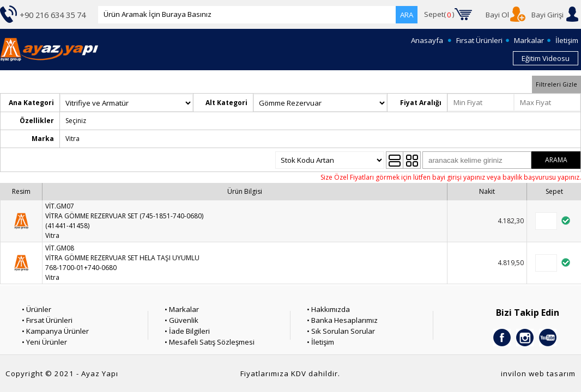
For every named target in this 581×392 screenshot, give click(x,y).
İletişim (567, 40)
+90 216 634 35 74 (53, 15)
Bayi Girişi (547, 15)
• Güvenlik (181, 320)
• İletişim (320, 342)
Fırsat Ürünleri (479, 40)
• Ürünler (37, 309)
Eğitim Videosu (546, 58)
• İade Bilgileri (187, 331)
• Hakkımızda (328, 309)
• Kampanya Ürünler (55, 331)
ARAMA (556, 160)
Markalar (529, 40)
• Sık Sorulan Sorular (341, 331)
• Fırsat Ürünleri (47, 320)
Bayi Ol (497, 15)
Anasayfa (427, 40)
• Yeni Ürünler (44, 342)
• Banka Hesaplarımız (342, 320)
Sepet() (439, 15)
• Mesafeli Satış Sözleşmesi (210, 342)
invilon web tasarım (538, 373)
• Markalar (182, 309)
